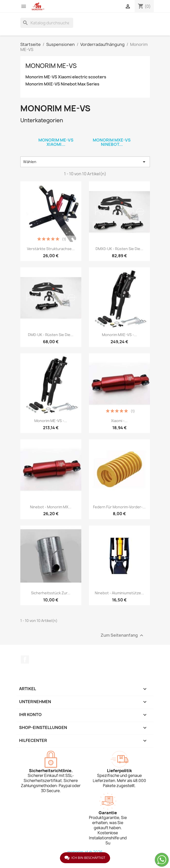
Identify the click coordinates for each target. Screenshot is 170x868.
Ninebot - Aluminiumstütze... (119, 593)
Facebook (25, 659)
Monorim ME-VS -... (51, 421)
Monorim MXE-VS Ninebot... (112, 142)
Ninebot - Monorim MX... (51, 507)
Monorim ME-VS (51, 66)
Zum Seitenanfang (123, 635)
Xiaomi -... (119, 421)
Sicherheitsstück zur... (51, 593)
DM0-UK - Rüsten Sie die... (51, 335)
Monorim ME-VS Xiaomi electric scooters (66, 77)
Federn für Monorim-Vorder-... (119, 507)
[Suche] (47, 23)
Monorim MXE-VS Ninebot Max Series (62, 84)
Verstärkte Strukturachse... (51, 249)
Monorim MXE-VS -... (119, 335)
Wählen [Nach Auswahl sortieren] (85, 162)
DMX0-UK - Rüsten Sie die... (119, 249)
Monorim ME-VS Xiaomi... (56, 142)
